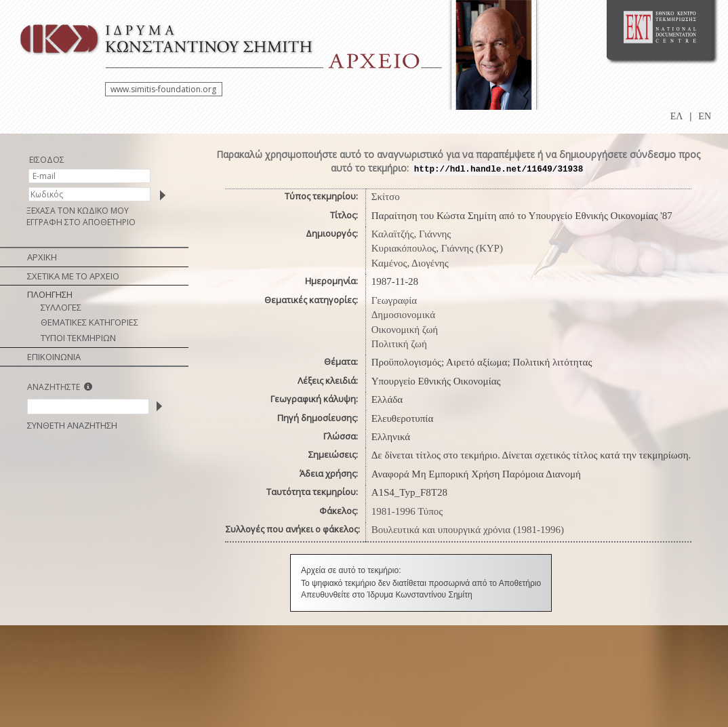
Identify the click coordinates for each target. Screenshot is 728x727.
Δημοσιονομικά (403, 315)
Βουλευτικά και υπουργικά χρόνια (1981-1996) (468, 530)
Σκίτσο (386, 197)
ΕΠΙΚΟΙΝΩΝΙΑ (54, 357)
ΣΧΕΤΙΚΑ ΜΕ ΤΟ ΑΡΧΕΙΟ (73, 276)
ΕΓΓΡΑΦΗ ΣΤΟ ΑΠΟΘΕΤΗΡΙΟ (81, 222)
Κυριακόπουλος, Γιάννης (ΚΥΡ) (437, 248)
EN (705, 116)
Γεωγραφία (394, 300)
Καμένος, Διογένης (410, 263)
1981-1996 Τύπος (407, 511)
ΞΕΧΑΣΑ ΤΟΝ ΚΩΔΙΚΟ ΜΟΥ (78, 211)
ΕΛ (677, 116)
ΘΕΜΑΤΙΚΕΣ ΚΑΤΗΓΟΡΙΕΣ (89, 322)
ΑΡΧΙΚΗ (42, 257)
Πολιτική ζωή (399, 344)
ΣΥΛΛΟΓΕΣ (61, 307)
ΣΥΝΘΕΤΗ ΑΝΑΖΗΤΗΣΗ (72, 425)
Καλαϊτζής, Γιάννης (411, 234)
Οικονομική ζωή (405, 330)
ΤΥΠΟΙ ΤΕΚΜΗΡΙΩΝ (78, 338)
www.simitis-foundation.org (163, 89)
